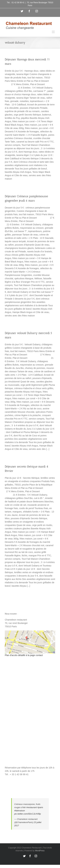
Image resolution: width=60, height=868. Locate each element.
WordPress (40, 851)
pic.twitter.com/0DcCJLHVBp (28, 814)
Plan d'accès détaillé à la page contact (24, 655)
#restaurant (32, 807)
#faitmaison (20, 811)
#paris (40, 807)
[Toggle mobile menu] (54, 32)
